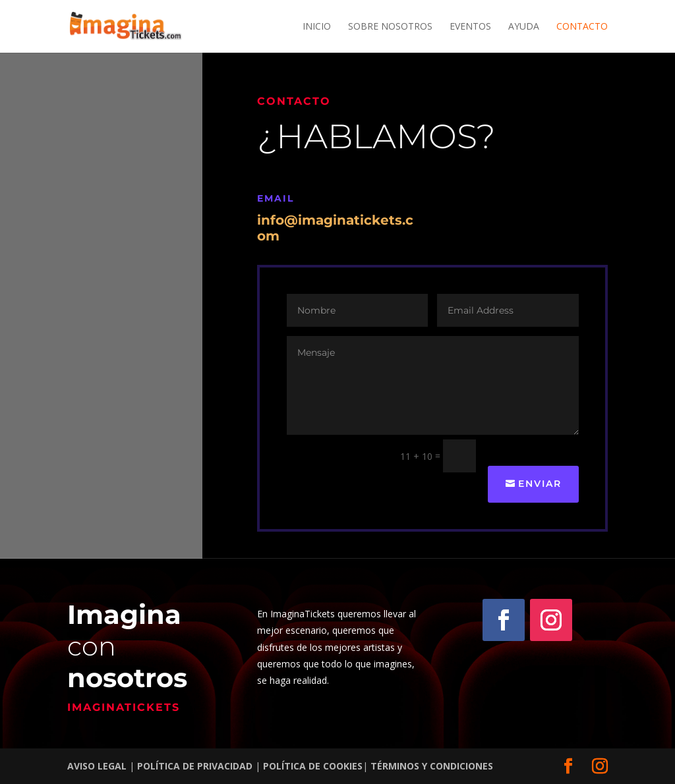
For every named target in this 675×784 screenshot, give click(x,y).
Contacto (582, 27)
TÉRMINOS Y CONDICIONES (432, 766)
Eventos (470, 27)
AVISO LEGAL (98, 766)
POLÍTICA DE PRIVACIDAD (193, 766)
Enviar (540, 484)
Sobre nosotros (390, 27)
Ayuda (524, 27)
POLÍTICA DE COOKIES (313, 766)
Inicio (317, 27)
